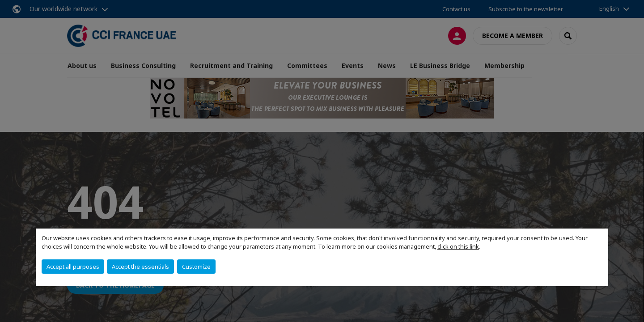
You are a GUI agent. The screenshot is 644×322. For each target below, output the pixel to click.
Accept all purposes (73, 267)
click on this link (458, 246)
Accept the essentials (140, 267)
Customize (196, 267)
